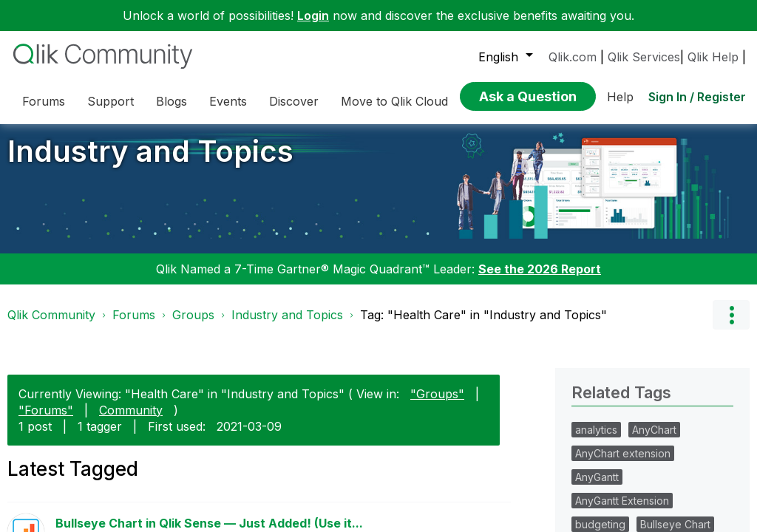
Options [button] (731, 326)
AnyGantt (597, 488)
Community (131, 420)
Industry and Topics (150, 162)
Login (313, 16)
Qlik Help (713, 57)
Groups (193, 326)
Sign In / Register (697, 97)
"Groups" (437, 404)
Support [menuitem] (111, 101)
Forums (134, 326)
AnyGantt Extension (622, 512)
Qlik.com (573, 57)
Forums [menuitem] (44, 101)
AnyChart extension (623, 464)
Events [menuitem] (228, 101)
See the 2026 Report (540, 280)
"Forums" (46, 420)
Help (620, 97)
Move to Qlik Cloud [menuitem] (394, 101)
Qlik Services (644, 57)
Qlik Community (51, 326)
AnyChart (654, 441)
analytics (596, 441)
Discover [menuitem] (294, 101)
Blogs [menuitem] (172, 101)
